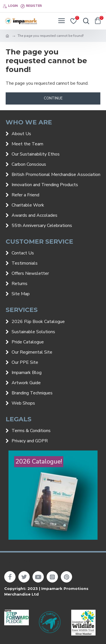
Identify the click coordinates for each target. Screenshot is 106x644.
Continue (53, 98)
